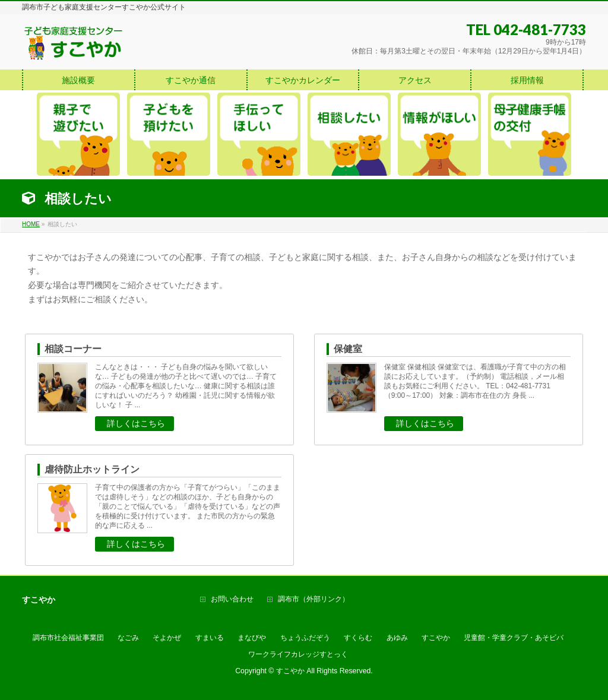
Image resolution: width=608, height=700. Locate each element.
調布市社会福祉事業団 (68, 638)
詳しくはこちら (136, 423)
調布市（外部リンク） (313, 599)
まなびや (252, 638)
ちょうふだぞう (305, 638)
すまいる (210, 638)
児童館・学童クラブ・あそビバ (514, 638)
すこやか (436, 638)
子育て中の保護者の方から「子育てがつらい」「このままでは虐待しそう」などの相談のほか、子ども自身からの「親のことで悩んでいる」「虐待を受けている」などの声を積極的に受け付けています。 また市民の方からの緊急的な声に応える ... (188, 506)
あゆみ (397, 638)
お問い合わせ (232, 599)
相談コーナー (73, 349)
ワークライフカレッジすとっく (298, 654)
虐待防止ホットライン (92, 469)
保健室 (348, 349)
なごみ (128, 638)
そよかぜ (167, 638)
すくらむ (358, 638)
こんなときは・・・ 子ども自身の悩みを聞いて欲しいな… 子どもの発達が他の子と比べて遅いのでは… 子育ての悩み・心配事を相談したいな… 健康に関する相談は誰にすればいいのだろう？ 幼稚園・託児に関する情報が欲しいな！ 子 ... (186, 386)
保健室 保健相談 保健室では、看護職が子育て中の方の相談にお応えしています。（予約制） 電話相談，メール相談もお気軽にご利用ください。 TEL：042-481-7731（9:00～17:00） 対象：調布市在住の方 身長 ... (475, 381)
